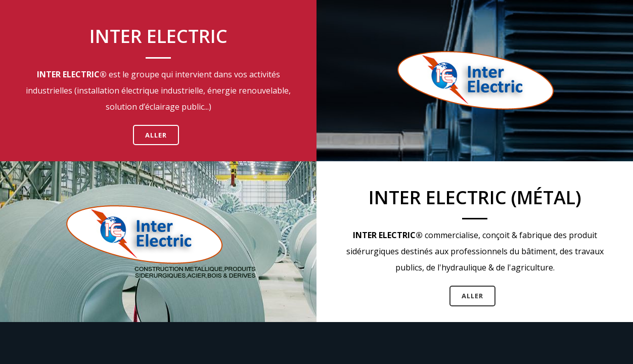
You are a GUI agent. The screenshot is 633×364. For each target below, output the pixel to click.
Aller (156, 135)
